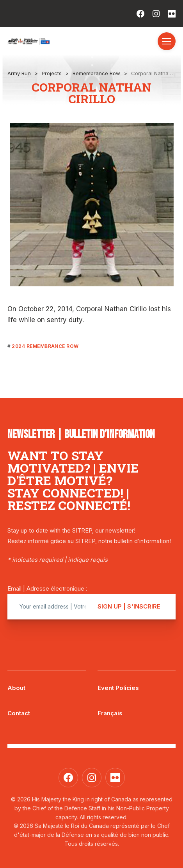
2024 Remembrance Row (45, 346)
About (16, 688)
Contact (19, 713)
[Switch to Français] (137, 707)
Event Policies (118, 688)
